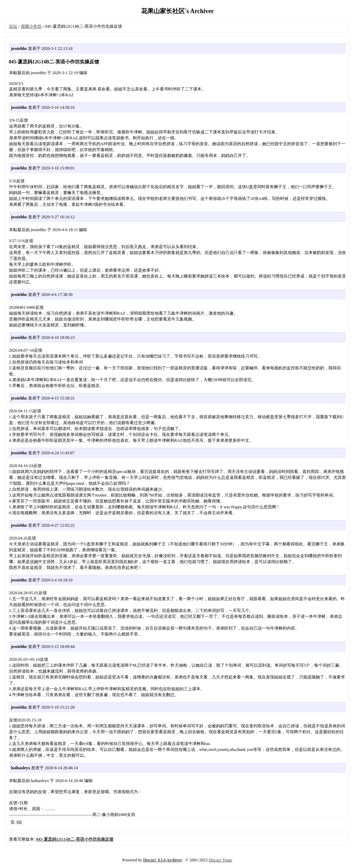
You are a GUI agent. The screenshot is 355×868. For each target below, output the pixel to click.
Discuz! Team (220, 860)
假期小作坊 (31, 26)
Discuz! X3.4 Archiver (163, 860)
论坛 (13, 26)
